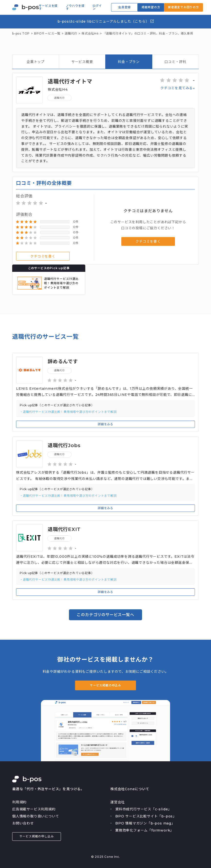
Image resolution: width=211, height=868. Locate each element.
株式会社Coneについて (130, 789)
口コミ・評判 (175, 62)
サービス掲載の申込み (105, 685)
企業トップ (36, 62)
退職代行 (59, 98)
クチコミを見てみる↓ (178, 88)
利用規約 (19, 802)
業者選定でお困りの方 (183, 7)
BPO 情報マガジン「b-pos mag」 (145, 823)
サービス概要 (82, 62)
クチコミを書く (43, 256)
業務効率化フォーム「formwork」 (144, 830)
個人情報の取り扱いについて (36, 816)
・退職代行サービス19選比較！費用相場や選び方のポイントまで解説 (68, 412)
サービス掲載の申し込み (37, 836)
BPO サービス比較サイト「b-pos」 (146, 816)
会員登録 (124, 7)
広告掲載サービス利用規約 (34, 809)
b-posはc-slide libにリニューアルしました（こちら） (106, 21)
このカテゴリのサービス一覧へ (105, 615)
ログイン (97, 7)
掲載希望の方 (151, 7)
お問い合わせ (23, 823)
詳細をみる (105, 424)
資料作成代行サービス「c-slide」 (143, 809)
